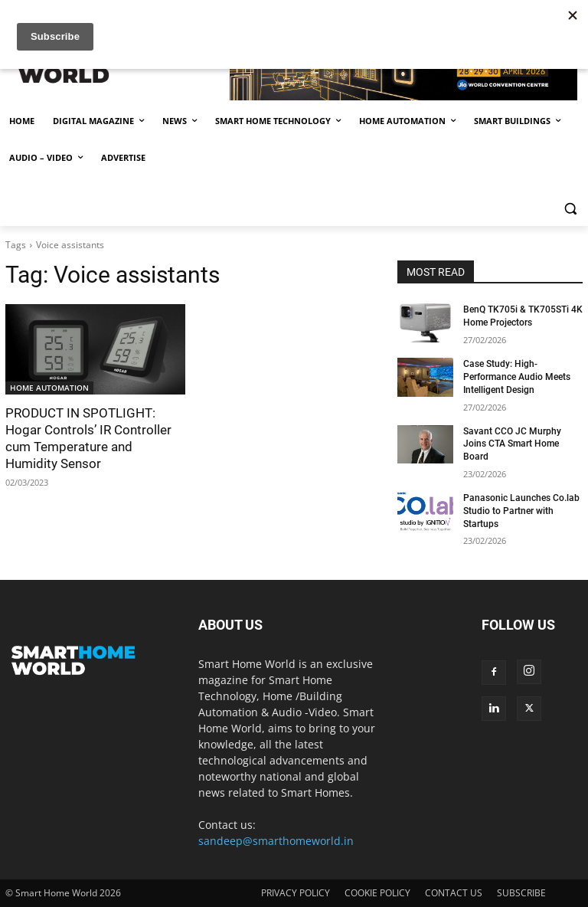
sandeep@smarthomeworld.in (276, 841)
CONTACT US (454, 893)
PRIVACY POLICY (296, 893)
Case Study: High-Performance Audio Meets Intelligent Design (517, 377)
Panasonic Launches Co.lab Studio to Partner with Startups (521, 511)
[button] (570, 209)
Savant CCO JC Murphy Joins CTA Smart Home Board (512, 444)
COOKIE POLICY (377, 893)
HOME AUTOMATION (49, 388)
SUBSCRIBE (521, 893)
